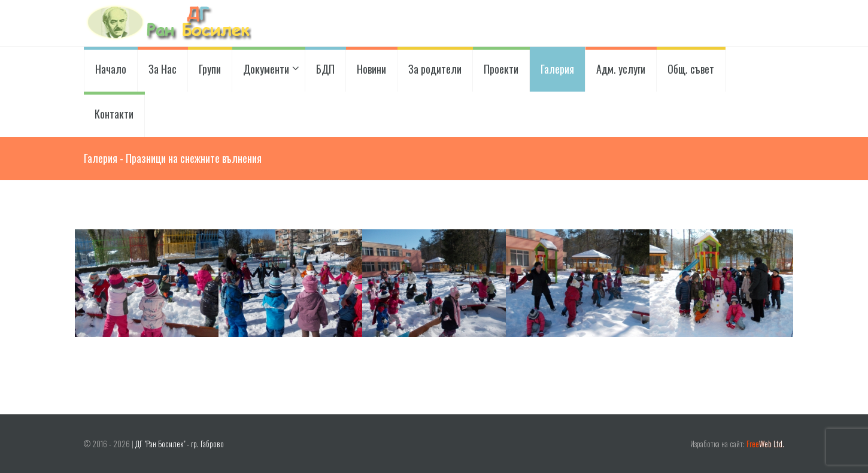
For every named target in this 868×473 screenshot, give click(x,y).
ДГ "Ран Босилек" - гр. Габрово (180, 444)
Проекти (501, 69)
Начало (111, 69)
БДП (325, 69)
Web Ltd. (765, 444)
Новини (371, 69)
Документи (268, 69)
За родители (435, 69)
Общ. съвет (691, 69)
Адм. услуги (621, 69)
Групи (210, 69)
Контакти (114, 114)
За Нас (163, 69)
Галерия (557, 69)
